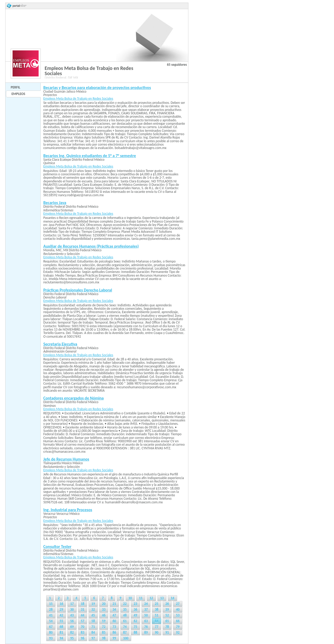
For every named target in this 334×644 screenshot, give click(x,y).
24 (146, 604)
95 (72, 638)
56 (72, 621)
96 (83, 638)
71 (93, 627)
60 (114, 621)
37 (146, 609)
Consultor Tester (57, 547)
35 (125, 609)
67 (51, 627)
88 (135, 632)
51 (157, 615)
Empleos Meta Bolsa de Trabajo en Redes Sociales (78, 99)
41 (51, 615)
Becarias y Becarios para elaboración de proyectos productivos (97, 88)
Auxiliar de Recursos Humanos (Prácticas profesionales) (91, 246)
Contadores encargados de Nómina (73, 398)
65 (167, 621)
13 (162, 598)
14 (172, 598)
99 (114, 638)
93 (51, 638)
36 (135, 609)
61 (125, 621)
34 (114, 609)
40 (178, 609)
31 (83, 609)
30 (72, 609)
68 (62, 627)
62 (135, 621)
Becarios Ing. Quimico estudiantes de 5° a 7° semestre (90, 156)
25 (157, 604)
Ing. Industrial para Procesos (68, 510)
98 (104, 638)
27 (178, 604)
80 (51, 632)
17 (72, 604)
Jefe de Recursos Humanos (66, 459)
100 (126, 638)
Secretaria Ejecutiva (60, 344)
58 (93, 621)
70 (83, 627)
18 (83, 604)
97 (93, 638)
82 (72, 632)
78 (167, 627)
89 (146, 632)
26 (167, 604)
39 (167, 609)
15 (51, 604)
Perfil (15, 87)
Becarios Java (55, 203)
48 (125, 615)
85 (104, 632)
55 (62, 621)
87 (125, 632)
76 (146, 627)
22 (125, 604)
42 (62, 615)
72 (104, 627)
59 (104, 621)
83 (83, 632)
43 (72, 615)
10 (130, 598)
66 (178, 621)
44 (83, 615)
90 (157, 632)
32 (93, 609)
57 (83, 621)
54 (51, 621)
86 (114, 632)
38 (157, 609)
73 (114, 627)
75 (135, 627)
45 (93, 615)
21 (114, 604)
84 (93, 632)
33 (104, 609)
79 (178, 627)
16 (62, 604)
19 (93, 604)
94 (62, 638)
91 (167, 632)
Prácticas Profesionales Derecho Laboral (78, 290)
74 (125, 627)
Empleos (18, 94)
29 (62, 609)
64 (157, 621)
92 (178, 632)
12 (151, 598)
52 (167, 615)
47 (114, 615)
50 (146, 615)
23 (135, 604)
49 (135, 615)
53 (178, 615)
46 (104, 615)
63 (146, 621)
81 (62, 632)
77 (157, 627)
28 (51, 609)
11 (141, 598)
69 (72, 627)
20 (104, 604)
